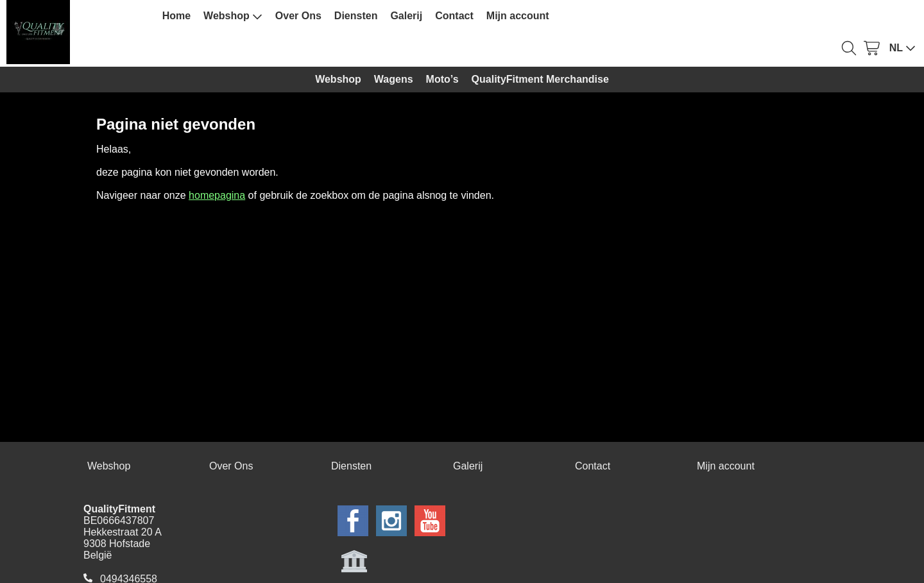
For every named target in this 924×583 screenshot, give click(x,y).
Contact (454, 16)
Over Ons (298, 16)
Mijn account (518, 16)
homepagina (217, 195)
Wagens (394, 79)
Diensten (356, 16)
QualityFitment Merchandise (540, 79)
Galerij (406, 16)
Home (176, 16)
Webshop (233, 16)
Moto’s (442, 79)
